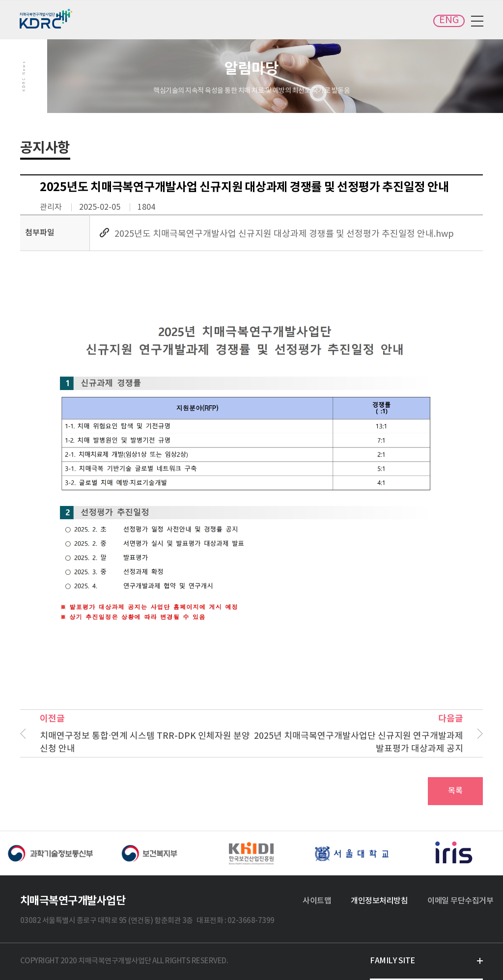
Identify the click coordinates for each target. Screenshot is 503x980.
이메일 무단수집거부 (460, 901)
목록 (455, 791)
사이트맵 (317, 901)
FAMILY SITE (392, 961)
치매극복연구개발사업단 (47, 19)
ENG (449, 20)
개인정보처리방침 (379, 901)
